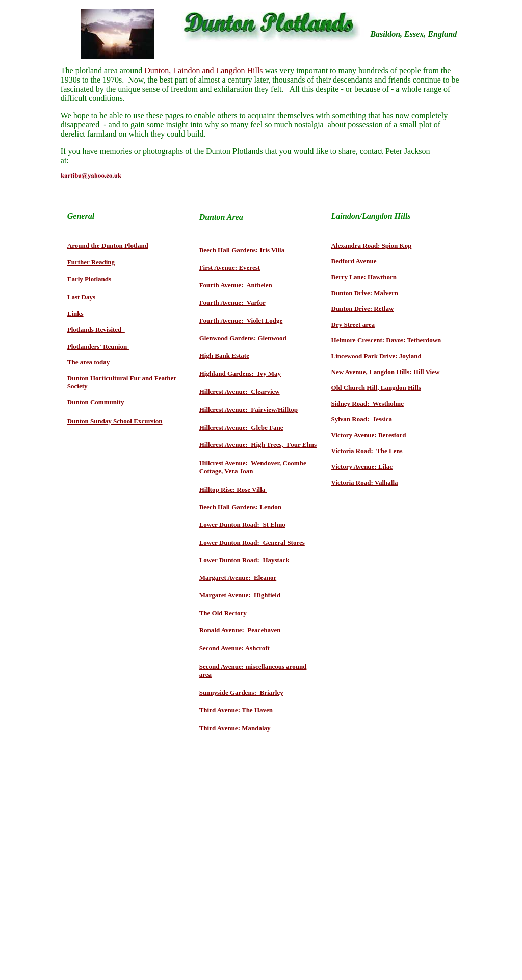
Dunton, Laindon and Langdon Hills (203, 71)
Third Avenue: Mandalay (235, 728)
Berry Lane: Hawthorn (364, 277)
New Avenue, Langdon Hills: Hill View (386, 372)
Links (75, 314)
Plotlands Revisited (96, 329)
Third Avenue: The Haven (236, 710)
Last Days (81, 297)
